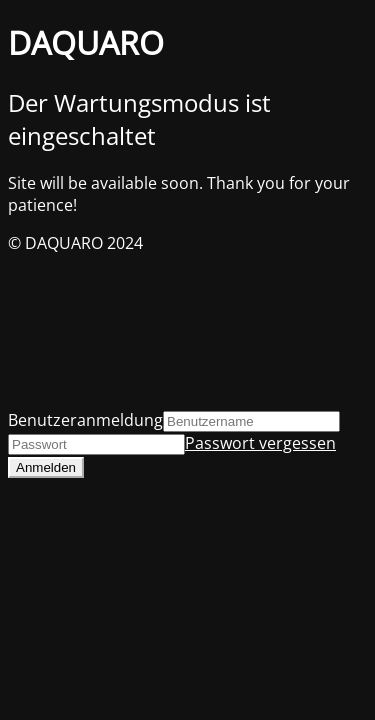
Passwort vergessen (260, 443)
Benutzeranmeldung (85, 420)
